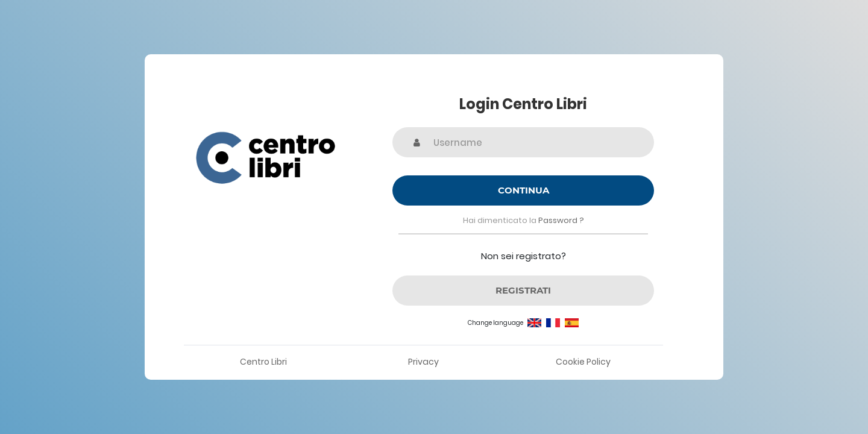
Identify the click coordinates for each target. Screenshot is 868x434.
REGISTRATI (523, 290)
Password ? (561, 220)
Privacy (423, 362)
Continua (524, 190)
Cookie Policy (583, 362)
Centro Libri (263, 362)
